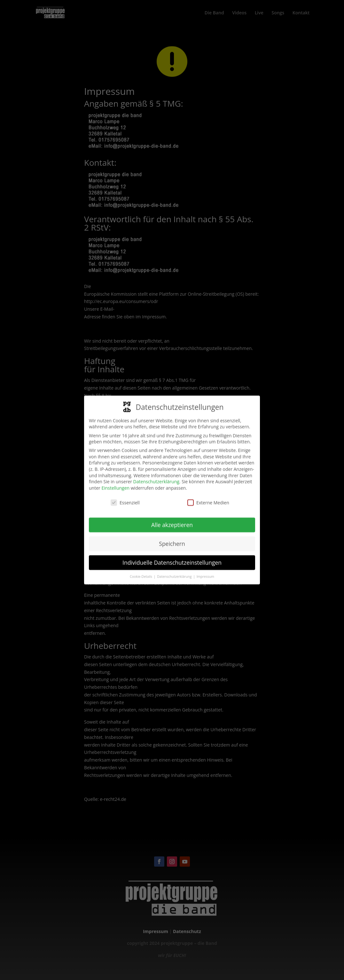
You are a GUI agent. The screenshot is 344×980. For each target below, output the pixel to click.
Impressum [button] (205, 573)
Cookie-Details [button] (141, 573)
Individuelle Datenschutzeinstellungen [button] (172, 558)
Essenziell (125, 499)
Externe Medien (208, 499)
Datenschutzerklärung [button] (175, 573)
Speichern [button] (172, 540)
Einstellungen (115, 484)
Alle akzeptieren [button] (172, 521)
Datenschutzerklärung (156, 478)
